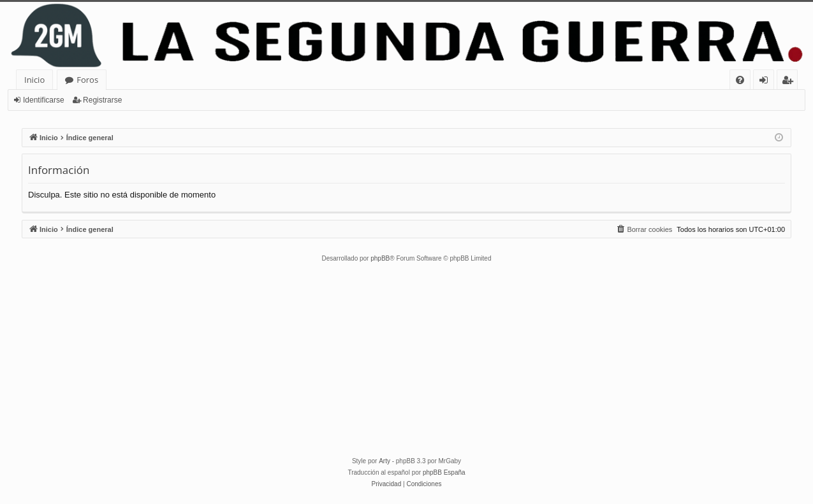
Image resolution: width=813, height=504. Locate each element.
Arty (385, 461)
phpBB (380, 258)
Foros (87, 80)
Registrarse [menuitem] (790, 82)
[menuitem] (740, 80)
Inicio (34, 80)
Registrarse (102, 100)
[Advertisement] (407, 360)
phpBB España (444, 472)
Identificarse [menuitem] (767, 82)
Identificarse (44, 100)
